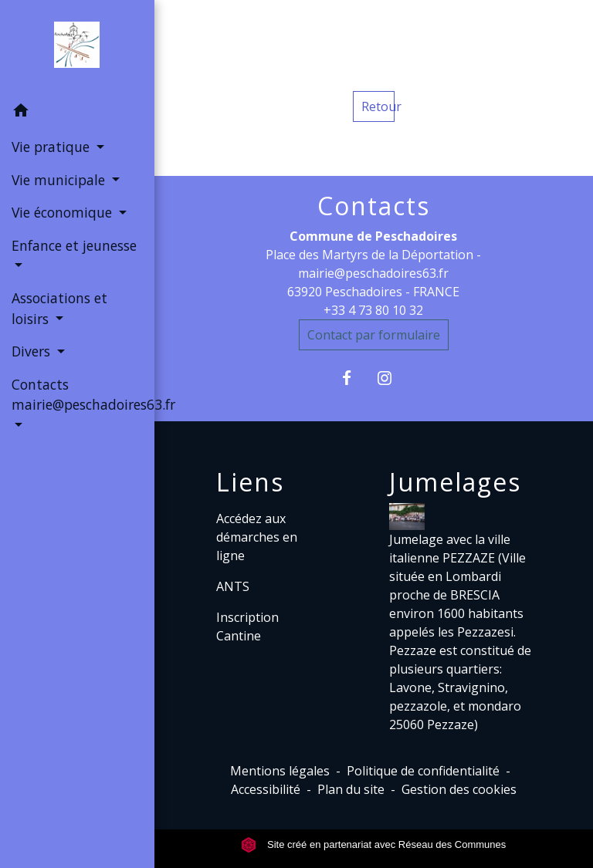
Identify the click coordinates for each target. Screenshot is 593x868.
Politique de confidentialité (423, 771)
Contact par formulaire (374, 335)
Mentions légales (280, 771)
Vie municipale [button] (60, 180)
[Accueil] (77, 48)
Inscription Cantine (247, 627)
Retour (378, 106)
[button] (77, 113)
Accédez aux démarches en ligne (257, 537)
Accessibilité (266, 789)
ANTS (233, 586)
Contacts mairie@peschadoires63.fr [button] (77, 394)
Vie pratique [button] (53, 147)
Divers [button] (33, 351)
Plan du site (351, 789)
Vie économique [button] (64, 212)
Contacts (374, 206)
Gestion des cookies (459, 789)
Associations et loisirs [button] (59, 308)
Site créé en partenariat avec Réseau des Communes (373, 844)
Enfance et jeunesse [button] (74, 245)
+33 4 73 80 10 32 (373, 310)
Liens (250, 482)
